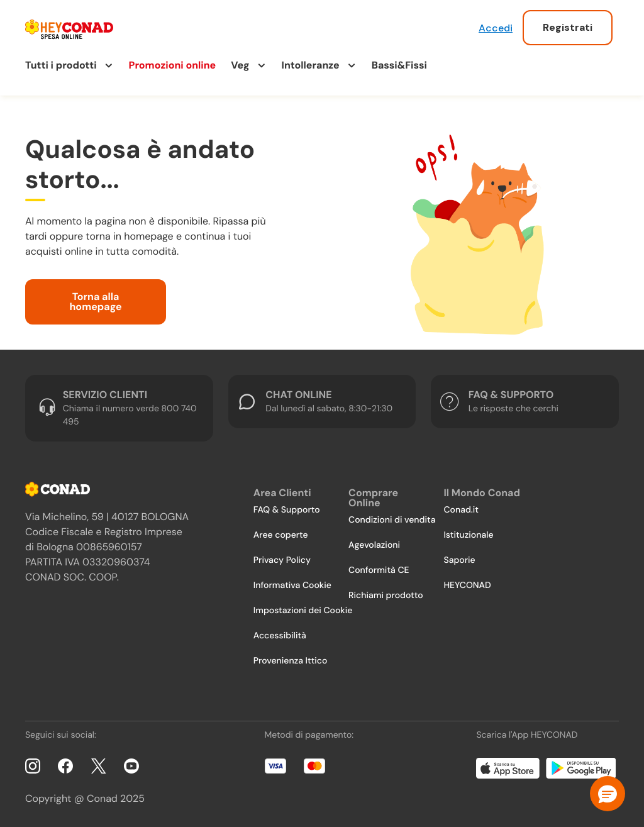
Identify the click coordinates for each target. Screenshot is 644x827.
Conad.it (461, 510)
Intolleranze (311, 65)
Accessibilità (280, 636)
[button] (608, 794)
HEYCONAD (467, 586)
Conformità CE (379, 570)
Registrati (568, 27)
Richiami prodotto (386, 596)
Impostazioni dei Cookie (303, 611)
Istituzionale (468, 535)
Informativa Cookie (292, 586)
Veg (240, 65)
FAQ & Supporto (287, 510)
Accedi (496, 28)
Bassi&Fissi (399, 65)
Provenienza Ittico (291, 661)
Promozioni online (173, 65)
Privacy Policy (282, 560)
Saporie (459, 560)
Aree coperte (281, 535)
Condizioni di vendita (392, 520)
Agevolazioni (374, 545)
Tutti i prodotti (61, 65)
